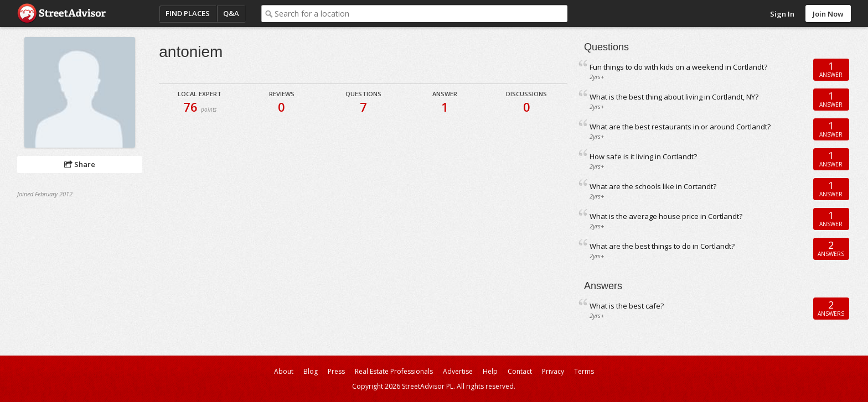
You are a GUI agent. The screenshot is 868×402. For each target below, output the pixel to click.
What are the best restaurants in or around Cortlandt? (680, 127)
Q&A (231, 13)
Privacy (553, 371)
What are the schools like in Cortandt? (653, 186)
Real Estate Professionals (394, 371)
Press (336, 371)
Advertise (458, 371)
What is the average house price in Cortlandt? (666, 216)
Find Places (188, 13)
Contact (520, 371)
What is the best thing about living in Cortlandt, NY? (674, 97)
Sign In (782, 14)
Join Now (828, 14)
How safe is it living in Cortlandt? (643, 156)
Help (490, 371)
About (284, 371)
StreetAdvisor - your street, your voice (61, 14)
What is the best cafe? (627, 306)
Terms (584, 371)
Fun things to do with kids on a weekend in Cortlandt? (678, 67)
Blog (311, 371)
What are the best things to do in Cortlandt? (662, 246)
